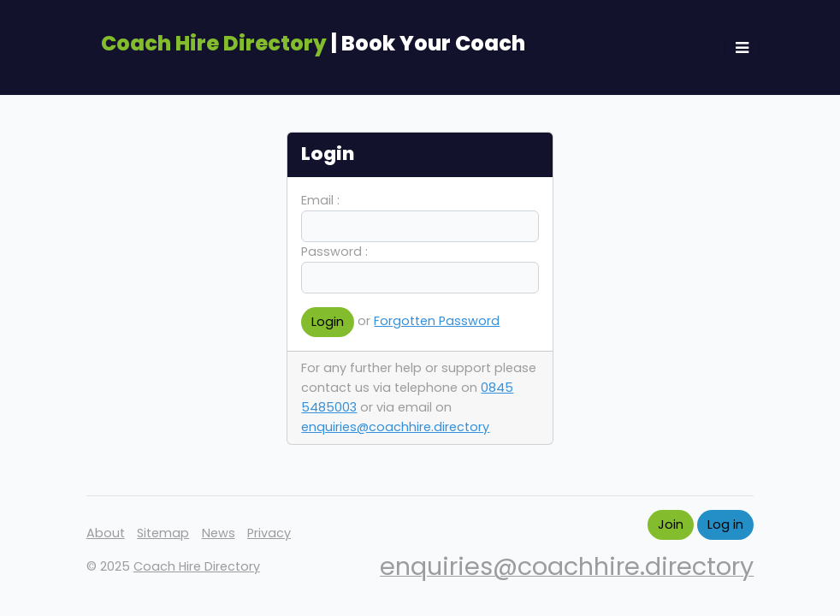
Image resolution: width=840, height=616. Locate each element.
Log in (725, 524)
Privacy (269, 533)
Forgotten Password (437, 321)
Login (328, 322)
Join (671, 524)
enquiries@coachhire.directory (395, 427)
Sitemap (163, 533)
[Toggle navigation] (742, 48)
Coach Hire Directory (197, 566)
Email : (320, 200)
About (106, 533)
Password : (334, 252)
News (219, 533)
